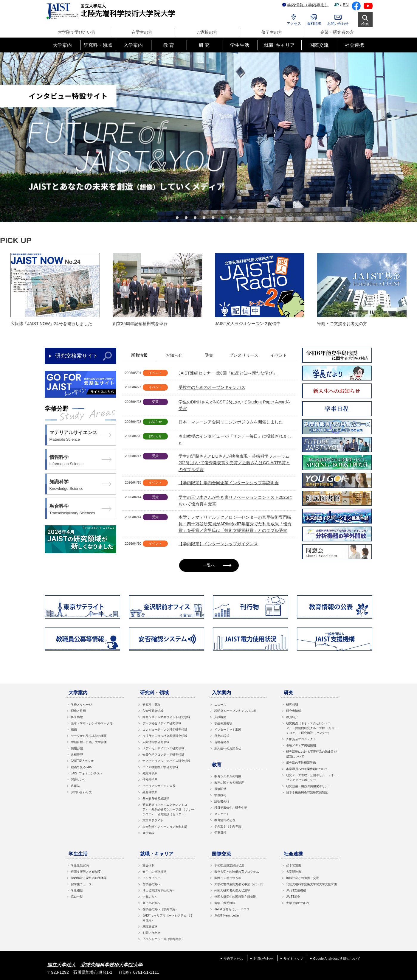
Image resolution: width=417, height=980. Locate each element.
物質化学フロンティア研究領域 (163, 755)
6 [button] (222, 218)
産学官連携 (294, 865)
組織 (74, 730)
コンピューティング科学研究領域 (165, 730)
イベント (279, 355)
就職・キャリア (157, 854)
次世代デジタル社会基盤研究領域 (165, 736)
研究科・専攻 (151, 705)
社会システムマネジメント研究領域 (166, 717)
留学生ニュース (81, 884)
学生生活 (78, 854)
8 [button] (240, 218)
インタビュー (151, 878)
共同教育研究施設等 (156, 798)
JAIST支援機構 (296, 890)
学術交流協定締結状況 (229, 865)
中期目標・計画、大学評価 (89, 742)
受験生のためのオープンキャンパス (212, 387)
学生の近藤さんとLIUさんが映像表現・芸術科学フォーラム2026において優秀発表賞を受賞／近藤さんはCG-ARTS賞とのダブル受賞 (234, 463)
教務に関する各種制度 (229, 783)
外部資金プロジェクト (301, 739)
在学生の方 (142, 32)
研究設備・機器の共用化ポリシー (309, 786)
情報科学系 (150, 780)
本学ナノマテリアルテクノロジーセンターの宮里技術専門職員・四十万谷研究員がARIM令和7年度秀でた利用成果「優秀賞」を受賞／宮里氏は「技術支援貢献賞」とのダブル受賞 (235, 524)
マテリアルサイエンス (80, 436)
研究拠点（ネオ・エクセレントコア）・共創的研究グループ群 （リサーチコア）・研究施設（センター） (168, 809)
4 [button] (204, 218)
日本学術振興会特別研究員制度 (307, 792)
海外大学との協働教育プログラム (237, 872)
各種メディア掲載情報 (301, 745)
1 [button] (177, 218)
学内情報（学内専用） (306, 5)
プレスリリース (244, 355)
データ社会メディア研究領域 (162, 723)
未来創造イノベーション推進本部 (165, 827)
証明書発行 (222, 801)
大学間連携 (294, 872)
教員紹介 (292, 717)
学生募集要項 (223, 723)
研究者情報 (294, 711)
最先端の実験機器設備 (301, 763)
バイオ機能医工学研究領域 (160, 767)
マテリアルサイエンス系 (159, 786)
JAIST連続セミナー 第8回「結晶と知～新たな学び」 (228, 373)
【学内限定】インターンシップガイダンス (218, 544)
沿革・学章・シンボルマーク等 (92, 723)
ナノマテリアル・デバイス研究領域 (166, 761)
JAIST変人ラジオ (82, 761)
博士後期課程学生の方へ (159, 890)
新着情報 (139, 355)
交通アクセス (233, 959)
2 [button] (186, 218)
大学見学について (298, 903)
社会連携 (293, 854)
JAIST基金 (293, 897)
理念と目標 (78, 711)
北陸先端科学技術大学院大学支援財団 (311, 884)
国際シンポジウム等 (228, 878)
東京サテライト (153, 820)
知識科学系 (150, 773)
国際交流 (221, 854)
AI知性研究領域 (153, 711)
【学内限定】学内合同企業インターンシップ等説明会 (229, 483)
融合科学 (80, 510)
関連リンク (78, 780)
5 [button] (213, 218)
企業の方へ (150, 897)
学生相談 (77, 890)
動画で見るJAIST (82, 767)
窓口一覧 (77, 897)
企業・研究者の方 (337, 32)
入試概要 (220, 717)
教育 (217, 765)
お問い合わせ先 (81, 792)
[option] (208, 137)
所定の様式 (222, 736)
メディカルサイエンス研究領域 (163, 748)
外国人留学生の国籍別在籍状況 (235, 897)
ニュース (220, 705)
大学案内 (78, 693)
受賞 (209, 355)
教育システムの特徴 (228, 776)
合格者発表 (222, 742)
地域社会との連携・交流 (303, 878)
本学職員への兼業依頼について (307, 769)
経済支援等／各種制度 (86, 872)
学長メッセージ (81, 705)
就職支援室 (150, 927)
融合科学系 (150, 792)
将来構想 (77, 717)
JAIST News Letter (227, 915)
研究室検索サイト (77, 356)
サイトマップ (293, 959)
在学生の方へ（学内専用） (160, 909)
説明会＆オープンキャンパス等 (235, 711)
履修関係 (220, 789)
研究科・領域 (154, 693)
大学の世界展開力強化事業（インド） (240, 884)
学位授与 (220, 795)
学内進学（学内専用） (229, 826)
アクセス (294, 24)
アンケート (222, 814)
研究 (289, 693)
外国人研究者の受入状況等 (232, 890)
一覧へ (217, 565)
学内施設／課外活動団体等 (89, 878)
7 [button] (231, 218)
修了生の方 (272, 32)
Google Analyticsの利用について (337, 959)
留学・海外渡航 (225, 903)
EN (346, 5)
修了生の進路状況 (154, 872)
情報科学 (80, 461)
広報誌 (75, 786)
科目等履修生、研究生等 (231, 808)
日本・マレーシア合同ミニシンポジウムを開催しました (231, 422)
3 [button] (195, 218)
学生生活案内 (80, 865)
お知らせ (174, 355)
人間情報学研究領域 (156, 742)
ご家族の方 (207, 32)
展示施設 (148, 833)
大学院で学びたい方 (77, 32)
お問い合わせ (338, 24)
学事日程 (220, 833)
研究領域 (292, 705)
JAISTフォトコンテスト (87, 773)
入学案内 (221, 693)
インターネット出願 (228, 730)
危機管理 (77, 755)
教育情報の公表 (225, 820)
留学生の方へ (151, 884)
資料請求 (314, 24)
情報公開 (77, 748)
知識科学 (80, 485)
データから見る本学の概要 (89, 736)
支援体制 (148, 865)
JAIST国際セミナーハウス (232, 909)
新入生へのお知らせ (228, 748)
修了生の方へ (151, 903)
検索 (365, 24)
